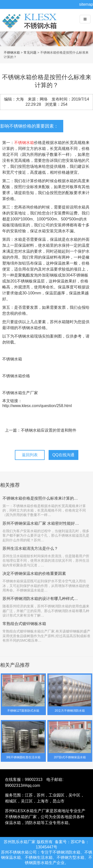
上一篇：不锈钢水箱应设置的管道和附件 (41, 430)
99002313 (34, 780)
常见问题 (30, 52)
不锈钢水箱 (31, 25)
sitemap (86, 4)
